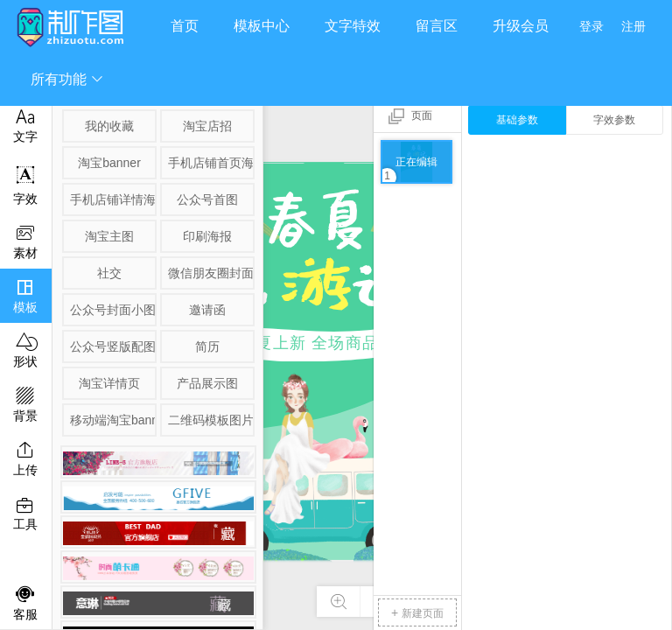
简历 (207, 346)
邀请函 (207, 310)
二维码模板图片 (210, 420)
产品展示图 (207, 383)
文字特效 (353, 26)
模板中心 (262, 26)
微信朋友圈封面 (210, 273)
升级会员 (521, 26)
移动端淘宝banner (112, 420)
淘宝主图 (109, 236)
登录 (591, 26)
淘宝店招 (207, 126)
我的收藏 (109, 126)
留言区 (437, 26)
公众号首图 (207, 199)
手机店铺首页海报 (210, 163)
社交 (109, 273)
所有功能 (67, 79)
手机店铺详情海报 (112, 199)
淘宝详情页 (109, 383)
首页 (185, 26)
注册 (633, 26)
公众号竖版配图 (112, 346)
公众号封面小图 (112, 310)
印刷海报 (207, 236)
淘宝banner (109, 163)
